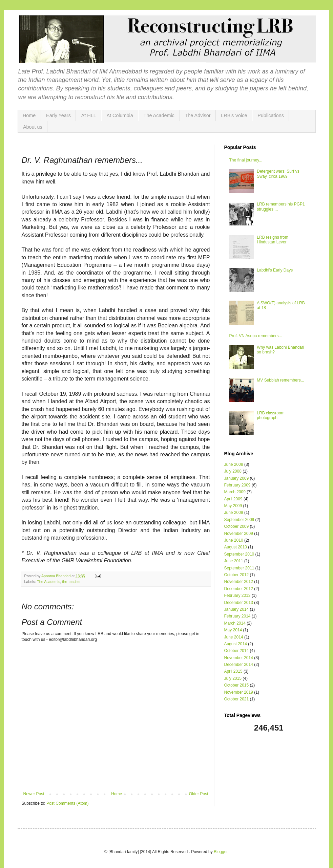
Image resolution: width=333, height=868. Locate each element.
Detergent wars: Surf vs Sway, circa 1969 (278, 174)
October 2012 (237, 575)
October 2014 (237, 651)
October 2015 (237, 685)
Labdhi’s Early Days (275, 270)
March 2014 (235, 623)
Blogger (221, 852)
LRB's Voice (234, 115)
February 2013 (237, 595)
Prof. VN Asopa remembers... (256, 336)
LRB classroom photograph (270, 415)
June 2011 (234, 561)
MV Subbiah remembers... (280, 380)
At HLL (89, 115)
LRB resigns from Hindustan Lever (273, 240)
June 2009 (234, 513)
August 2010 (236, 547)
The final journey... (246, 160)
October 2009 (237, 526)
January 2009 (237, 478)
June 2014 (234, 637)
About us (33, 127)
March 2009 (235, 492)
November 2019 (239, 692)
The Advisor (198, 115)
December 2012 (239, 589)
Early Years (58, 115)
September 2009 (239, 520)
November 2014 (239, 658)
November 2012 (239, 582)
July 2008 (233, 471)
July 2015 (233, 678)
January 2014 (237, 609)
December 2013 (239, 603)
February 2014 (237, 616)
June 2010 (234, 540)
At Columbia (120, 115)
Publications (271, 115)
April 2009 (233, 499)
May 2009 (233, 506)
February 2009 (237, 485)
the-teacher (72, 582)
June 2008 (234, 464)
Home (29, 115)
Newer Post (34, 794)
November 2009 (239, 534)
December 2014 (239, 665)
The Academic (159, 115)
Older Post (199, 794)
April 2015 (233, 671)
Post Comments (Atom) (68, 803)
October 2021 (237, 699)
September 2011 (239, 568)
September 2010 (239, 554)
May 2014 (233, 630)
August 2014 (236, 644)
